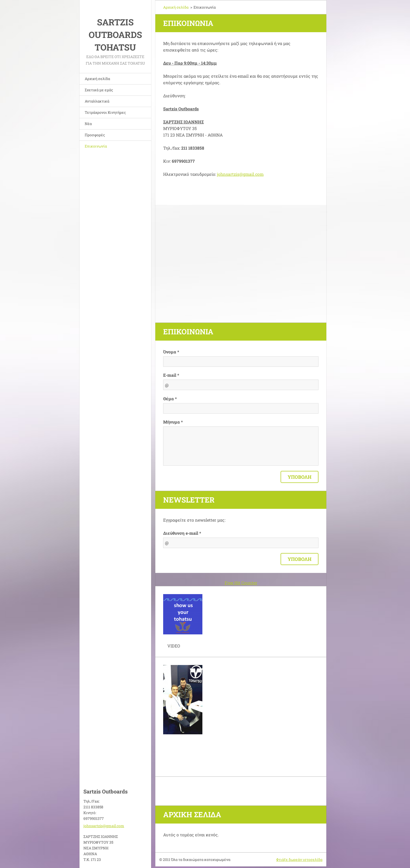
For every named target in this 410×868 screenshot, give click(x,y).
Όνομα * (171, 352)
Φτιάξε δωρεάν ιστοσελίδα (299, 859)
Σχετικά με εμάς (99, 90)
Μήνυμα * (173, 422)
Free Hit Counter (241, 583)
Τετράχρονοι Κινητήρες (105, 112)
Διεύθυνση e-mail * (182, 533)
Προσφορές (95, 135)
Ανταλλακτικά (97, 101)
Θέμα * (170, 399)
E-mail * (171, 375)
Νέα (88, 124)
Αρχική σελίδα (97, 79)
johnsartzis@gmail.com (240, 174)
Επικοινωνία (96, 146)
